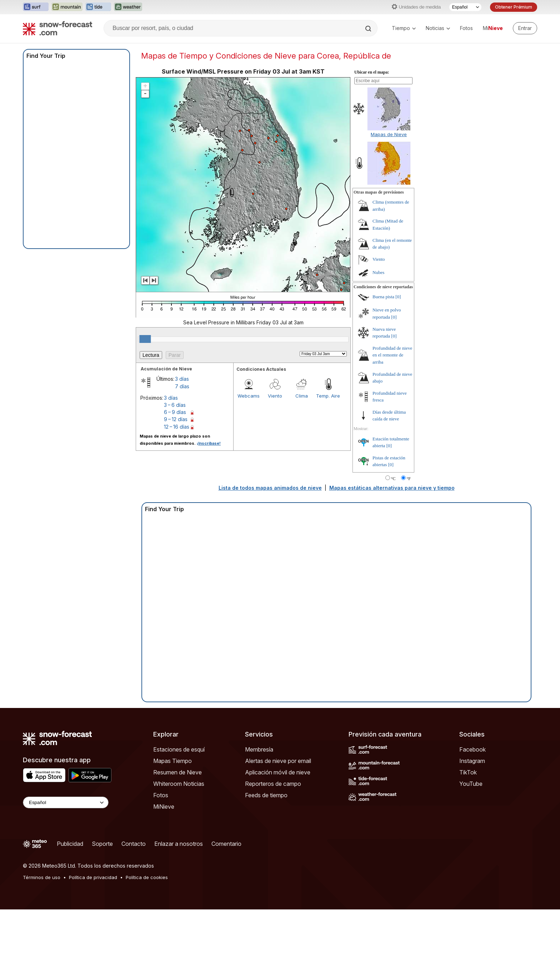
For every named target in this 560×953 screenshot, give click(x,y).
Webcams (249, 396)
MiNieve (164, 807)
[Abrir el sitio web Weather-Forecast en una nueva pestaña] (128, 7)
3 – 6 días (175, 405)
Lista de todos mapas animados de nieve (270, 488)
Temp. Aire (328, 396)
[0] (398, 297)
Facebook (472, 749)
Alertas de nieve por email (278, 761)
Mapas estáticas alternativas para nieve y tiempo (392, 488)
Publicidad (70, 844)
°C (393, 479)
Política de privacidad (93, 877)
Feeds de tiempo (266, 795)
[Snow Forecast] (57, 28)
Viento (275, 396)
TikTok (468, 772)
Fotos (466, 28)
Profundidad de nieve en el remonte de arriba (392, 355)
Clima (302, 396)
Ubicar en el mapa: (372, 72)
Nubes (378, 272)
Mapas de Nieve (389, 134)
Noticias (438, 28)
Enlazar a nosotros (179, 844)
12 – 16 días (177, 427)
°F (409, 479)
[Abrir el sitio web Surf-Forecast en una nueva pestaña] (36, 7)
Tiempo (404, 28)
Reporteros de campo (273, 784)
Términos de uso (42, 877)
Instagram (472, 761)
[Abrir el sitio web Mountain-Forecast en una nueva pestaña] (67, 7)
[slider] (145, 339)
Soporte (102, 844)
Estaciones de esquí (179, 749)
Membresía (259, 749)
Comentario (226, 844)
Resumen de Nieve (177, 772)
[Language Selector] (66, 802)
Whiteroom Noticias (179, 784)
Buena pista (383, 297)
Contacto (134, 844)
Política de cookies (147, 877)
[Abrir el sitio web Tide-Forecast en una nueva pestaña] (98, 7)
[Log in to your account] (525, 28)
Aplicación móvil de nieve (278, 772)
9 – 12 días (176, 419)
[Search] (369, 29)
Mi (493, 28)
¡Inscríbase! (209, 443)
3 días (182, 379)
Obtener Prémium (514, 7)
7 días (182, 386)
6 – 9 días (175, 412)
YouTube (471, 784)
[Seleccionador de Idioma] (465, 7)
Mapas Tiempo (172, 761)
